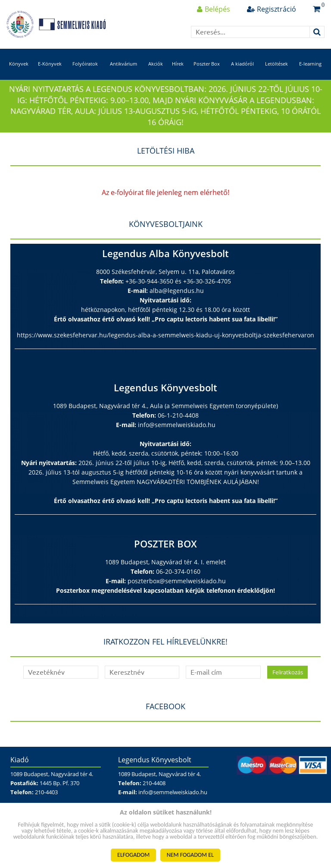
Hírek (178, 64)
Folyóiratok (85, 64)
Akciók (156, 64)
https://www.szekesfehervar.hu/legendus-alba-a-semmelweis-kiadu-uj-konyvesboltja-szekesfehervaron (165, 335)
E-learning (310, 64)
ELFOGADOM (133, 855)
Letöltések (276, 64)
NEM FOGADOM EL (190, 855)
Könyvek (19, 64)
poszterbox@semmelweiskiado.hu (177, 581)
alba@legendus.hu (177, 291)
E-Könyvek (50, 64)
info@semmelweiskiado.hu (177, 425)
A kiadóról (242, 64)
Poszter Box (207, 64)
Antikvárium (123, 64)
